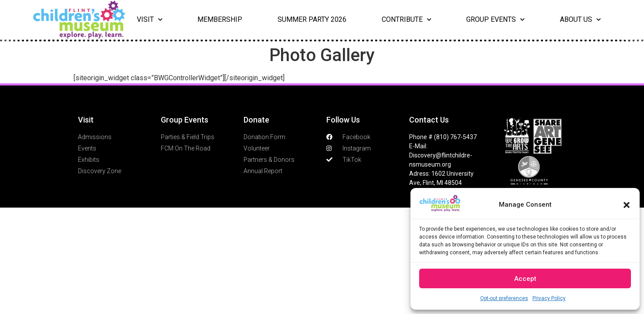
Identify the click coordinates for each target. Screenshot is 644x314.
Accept (525, 279)
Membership (220, 19)
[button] (627, 205)
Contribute (407, 20)
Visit (150, 20)
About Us (580, 20)
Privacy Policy (549, 298)
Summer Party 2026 (312, 19)
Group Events (495, 20)
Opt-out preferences (504, 298)
